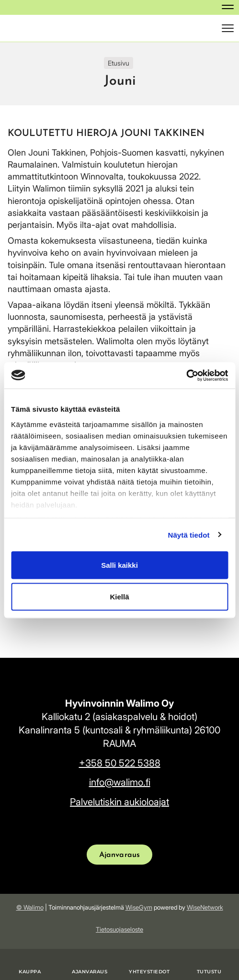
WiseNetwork (205, 907)
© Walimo (30, 907)
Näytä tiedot (189, 535)
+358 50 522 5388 (120, 763)
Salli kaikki (119, 565)
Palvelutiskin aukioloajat (119, 802)
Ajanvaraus (120, 855)
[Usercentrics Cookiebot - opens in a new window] (186, 375)
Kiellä (119, 596)
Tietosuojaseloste (119, 929)
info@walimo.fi (120, 782)
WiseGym (139, 907)
